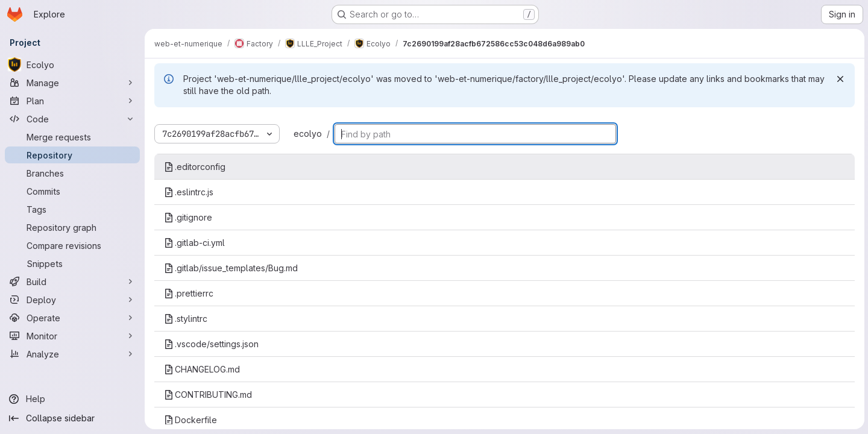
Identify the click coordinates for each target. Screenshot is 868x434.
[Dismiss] (839, 79)
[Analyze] (72, 354)
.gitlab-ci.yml (194, 243)
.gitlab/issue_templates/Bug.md (231, 268)
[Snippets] (72, 263)
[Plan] (72, 101)
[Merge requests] (72, 137)
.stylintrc (186, 319)
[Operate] (72, 318)
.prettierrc (189, 293)
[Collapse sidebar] (72, 418)
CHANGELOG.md (202, 369)
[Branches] (72, 173)
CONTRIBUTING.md (208, 395)
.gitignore (188, 217)
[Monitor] (72, 336)
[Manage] (72, 83)
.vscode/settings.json (211, 344)
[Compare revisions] (72, 245)
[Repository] (72, 155)
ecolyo (308, 134)
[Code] (72, 119)
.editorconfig (195, 167)
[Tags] (72, 209)
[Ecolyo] (72, 64)
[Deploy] (72, 300)
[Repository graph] (72, 227)
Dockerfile (190, 420)
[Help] (72, 399)
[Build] (72, 281)
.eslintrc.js (189, 192)
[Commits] (72, 191)
